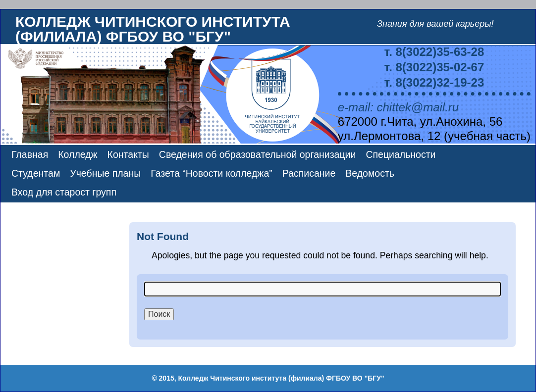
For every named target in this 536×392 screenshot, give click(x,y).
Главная (30, 154)
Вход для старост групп (64, 192)
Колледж (78, 154)
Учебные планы (105, 173)
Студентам (36, 173)
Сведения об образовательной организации (258, 154)
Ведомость (370, 173)
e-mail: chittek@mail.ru (398, 107)
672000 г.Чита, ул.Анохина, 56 (420, 122)
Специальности (401, 154)
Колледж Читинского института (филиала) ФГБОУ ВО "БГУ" (153, 29)
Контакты (128, 154)
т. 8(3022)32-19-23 (434, 82)
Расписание (309, 173)
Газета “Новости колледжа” (211, 173)
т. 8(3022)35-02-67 (434, 67)
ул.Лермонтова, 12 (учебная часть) (434, 136)
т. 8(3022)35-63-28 (434, 52)
